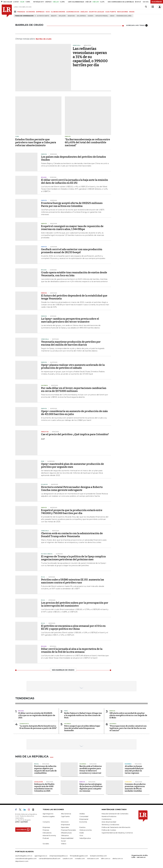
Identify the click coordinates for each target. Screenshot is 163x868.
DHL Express (81, 16)
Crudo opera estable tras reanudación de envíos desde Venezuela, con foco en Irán (74, 274)
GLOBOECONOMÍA (58, 12)
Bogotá (54, 16)
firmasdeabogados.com (79, 856)
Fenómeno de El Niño (124, 16)
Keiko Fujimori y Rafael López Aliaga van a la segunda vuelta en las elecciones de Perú (83, 715)
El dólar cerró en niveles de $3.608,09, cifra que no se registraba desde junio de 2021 (37, 715)
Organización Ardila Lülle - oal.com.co (140, 856)
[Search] (146, 7)
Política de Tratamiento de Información (116, 827)
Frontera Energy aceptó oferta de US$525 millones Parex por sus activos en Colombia (72, 205)
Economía (83, 822)
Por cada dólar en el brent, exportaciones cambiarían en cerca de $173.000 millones (74, 390)
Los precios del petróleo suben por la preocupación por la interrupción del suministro (75, 604)
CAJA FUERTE (111, 12)
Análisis (82, 814)
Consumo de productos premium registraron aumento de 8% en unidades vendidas (135, 788)
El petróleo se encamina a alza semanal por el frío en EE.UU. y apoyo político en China (73, 627)
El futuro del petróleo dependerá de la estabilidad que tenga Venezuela (74, 297)
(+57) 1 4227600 (21, 822)
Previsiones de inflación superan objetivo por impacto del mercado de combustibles (45, 770)
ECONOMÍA (31, 12)
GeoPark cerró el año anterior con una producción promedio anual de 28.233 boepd (72, 251)
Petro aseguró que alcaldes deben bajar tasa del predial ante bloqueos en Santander (82, 728)
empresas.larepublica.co (59, 856)
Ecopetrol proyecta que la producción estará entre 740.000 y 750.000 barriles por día (72, 512)
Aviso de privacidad (109, 822)
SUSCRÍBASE (157, 2)
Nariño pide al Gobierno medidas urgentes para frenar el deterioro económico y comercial (91, 770)
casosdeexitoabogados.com (26, 858)
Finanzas (46, 830)
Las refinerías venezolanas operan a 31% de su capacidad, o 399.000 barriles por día (90, 57)
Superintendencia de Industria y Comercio (117, 833)
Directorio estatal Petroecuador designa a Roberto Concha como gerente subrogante (72, 489)
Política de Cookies (109, 830)
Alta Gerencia (66, 814)
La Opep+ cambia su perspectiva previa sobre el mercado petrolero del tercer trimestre (70, 320)
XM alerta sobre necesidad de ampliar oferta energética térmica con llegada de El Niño (128, 715)
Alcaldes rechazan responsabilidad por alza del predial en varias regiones (134, 770)
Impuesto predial (102, 16)
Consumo (46, 822)
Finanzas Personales (68, 830)
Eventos (82, 827)
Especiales (65, 827)
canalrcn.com (68, 858)
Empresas (46, 827)
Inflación (62, 16)
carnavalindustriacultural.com (50, 858)
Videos (64, 844)
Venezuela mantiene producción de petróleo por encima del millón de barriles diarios (71, 343)
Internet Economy (49, 835)
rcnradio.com (80, 858)
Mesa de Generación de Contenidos (115, 814)
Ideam (112, 16)
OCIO (48, 12)
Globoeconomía (86, 830)
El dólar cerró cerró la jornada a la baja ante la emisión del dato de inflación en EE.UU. (75, 181)
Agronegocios (48, 814)
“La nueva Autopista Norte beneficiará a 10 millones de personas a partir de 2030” (38, 727)
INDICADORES (123, 12)
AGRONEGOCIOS (73, 12)
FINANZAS (21, 12)
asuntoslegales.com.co (24, 856)
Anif (43, 439)
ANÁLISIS (84, 12)
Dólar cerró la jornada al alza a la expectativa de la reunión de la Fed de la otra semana (72, 650)
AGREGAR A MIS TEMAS (137, 25)
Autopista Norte (43, 16)
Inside (82, 833)
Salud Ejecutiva (85, 838)
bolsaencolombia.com (98, 856)
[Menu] (15, 12)
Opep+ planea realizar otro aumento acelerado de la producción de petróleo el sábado (73, 366)
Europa (91, 16)
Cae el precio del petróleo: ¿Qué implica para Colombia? (75, 434)
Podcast (46, 838)
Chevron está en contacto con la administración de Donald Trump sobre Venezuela (72, 535)
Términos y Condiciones (110, 825)
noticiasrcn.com (93, 858)
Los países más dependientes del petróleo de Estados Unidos (74, 158)
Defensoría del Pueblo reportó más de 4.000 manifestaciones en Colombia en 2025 (44, 788)
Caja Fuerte (65, 816)
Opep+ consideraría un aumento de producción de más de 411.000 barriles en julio (74, 413)
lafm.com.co (106, 858)
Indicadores (47, 833)
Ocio (81, 835)
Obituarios (65, 835)
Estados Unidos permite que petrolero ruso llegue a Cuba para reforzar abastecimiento (36, 142)
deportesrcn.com (22, 861)
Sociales (46, 844)
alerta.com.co (118, 858)
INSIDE (132, 12)
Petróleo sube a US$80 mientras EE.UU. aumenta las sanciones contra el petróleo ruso (73, 581)
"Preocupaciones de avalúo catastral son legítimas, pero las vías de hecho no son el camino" (128, 728)
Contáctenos (106, 819)
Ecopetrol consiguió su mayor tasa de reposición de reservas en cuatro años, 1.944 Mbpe (72, 228)
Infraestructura (66, 833)
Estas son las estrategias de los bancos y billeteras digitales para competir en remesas (91, 788)
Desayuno (71, 16)
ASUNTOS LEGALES (96, 12)
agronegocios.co (41, 856)
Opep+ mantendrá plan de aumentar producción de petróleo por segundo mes (73, 465)
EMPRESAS (40, 12)
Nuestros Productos (109, 816)
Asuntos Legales (49, 816)
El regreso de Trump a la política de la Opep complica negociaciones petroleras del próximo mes (73, 558)
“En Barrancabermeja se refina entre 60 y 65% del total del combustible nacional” (87, 142)
